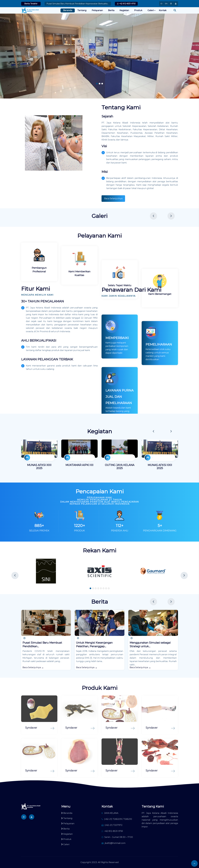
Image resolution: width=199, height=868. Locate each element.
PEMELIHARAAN (159, 376)
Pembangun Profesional (39, 270)
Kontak (163, 10)
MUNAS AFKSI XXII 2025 (39, 467)
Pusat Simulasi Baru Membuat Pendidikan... (42, 645)
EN (166, 4)
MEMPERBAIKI (117, 369)
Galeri (151, 10)
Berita (111, 10)
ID (161, 4)
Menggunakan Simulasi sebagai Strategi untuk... (150, 645)
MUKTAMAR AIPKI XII (79, 465)
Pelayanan (97, 10)
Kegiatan (124, 10)
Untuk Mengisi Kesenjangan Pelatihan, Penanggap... (94, 645)
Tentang (82, 10)
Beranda (68, 10)
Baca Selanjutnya (113, 198)
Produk (138, 10)
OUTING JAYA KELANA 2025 (120, 467)
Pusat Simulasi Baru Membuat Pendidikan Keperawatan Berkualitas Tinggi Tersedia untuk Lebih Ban (78, 4)
